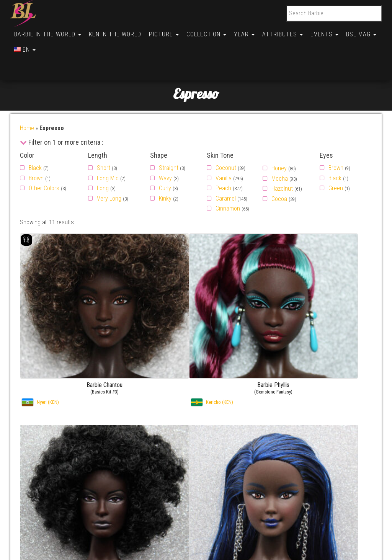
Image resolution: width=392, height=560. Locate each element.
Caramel (226, 168)
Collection (212, 31)
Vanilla (224, 148)
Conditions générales (56, 538)
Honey (279, 138)
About (37, 460)
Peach (223, 158)
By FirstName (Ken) (254, 460)
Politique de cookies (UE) (60, 479)
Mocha (280, 148)
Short (104, 137)
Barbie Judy (347, 479)
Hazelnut (282, 158)
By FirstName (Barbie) (257, 450)
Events (334, 31)
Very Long (109, 168)
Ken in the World (117, 31)
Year (251, 31)
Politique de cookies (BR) (60, 509)
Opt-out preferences (54, 499)
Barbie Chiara (349, 450)
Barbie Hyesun (351, 489)
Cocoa (279, 168)
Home (27, 97)
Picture (168, 31)
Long (103, 158)
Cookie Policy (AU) (52, 528)
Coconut (226, 137)
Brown (36, 148)
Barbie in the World (48, 31)
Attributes (291, 31)
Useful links (44, 469)
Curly (165, 158)
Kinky (165, 168)
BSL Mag (30, 43)
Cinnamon (228, 178)
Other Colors (44, 158)
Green (336, 158)
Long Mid (108, 148)
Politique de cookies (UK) (60, 489)
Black (35, 137)
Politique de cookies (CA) (60, 518)
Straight (169, 137)
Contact (39, 450)
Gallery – (322, 450)
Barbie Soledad (351, 460)
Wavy (165, 148)
